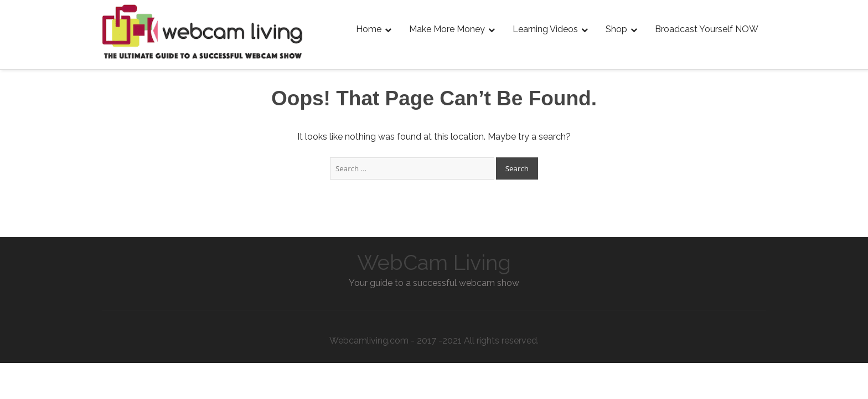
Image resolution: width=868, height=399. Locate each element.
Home (369, 29)
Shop (616, 29)
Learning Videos (545, 29)
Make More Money (447, 29)
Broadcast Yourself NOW (707, 29)
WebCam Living (434, 262)
